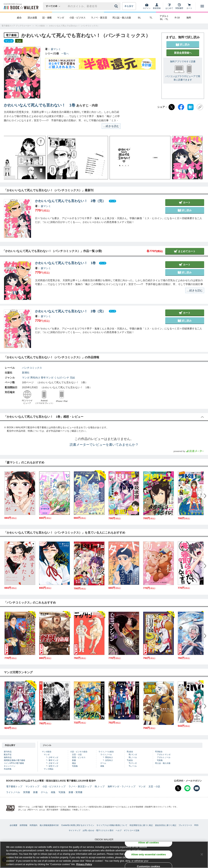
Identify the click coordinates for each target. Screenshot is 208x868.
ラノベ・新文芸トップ (80, 787)
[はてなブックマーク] (190, 107)
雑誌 (74, 763)
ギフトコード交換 (132, 830)
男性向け (35, 378)
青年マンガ (47, 378)
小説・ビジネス (77, 18)
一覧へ (65, 54)
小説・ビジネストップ (54, 787)
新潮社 (26, 373)
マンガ (60, 18)
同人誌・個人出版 (122, 18)
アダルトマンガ (164, 755)
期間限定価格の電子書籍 (14, 760)
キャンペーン (10, 766)
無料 (189, 18)
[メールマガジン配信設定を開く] (197, 788)
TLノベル (133, 766)
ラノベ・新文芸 (99, 18)
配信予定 (8, 755)
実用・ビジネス (79, 757)
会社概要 (13, 825)
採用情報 (23, 825)
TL (151, 18)
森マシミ (56, 49)
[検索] (117, 6)
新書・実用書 (75, 792)
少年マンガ (53, 757)
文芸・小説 (77, 755)
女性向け (109, 760)
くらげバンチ (62, 378)
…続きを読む (111, 126)
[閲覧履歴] (179, 6)
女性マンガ (53, 766)
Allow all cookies (149, 843)
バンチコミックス (32, 368)
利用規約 (34, 825)
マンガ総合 (47, 752)
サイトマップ (75, 830)
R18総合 (159, 752)
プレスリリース (185, 825)
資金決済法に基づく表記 (166, 825)
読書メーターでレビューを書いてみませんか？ (104, 445)
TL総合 (130, 760)
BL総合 (130, 752)
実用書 (27, 792)
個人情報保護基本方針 (49, 825)
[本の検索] (54, 6)
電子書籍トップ (14, 787)
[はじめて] (169, 6)
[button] (11, 158)
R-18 (177, 18)
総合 (19, 18)
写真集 (75, 766)
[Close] (202, 854)
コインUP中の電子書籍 (14, 763)
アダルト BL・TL (164, 18)
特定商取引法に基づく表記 (141, 825)
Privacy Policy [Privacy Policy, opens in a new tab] (84, 864)
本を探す (129, 6)
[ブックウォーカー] (21, 6)
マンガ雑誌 (49, 769)
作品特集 (8, 769)
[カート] (189, 6)
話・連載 (47, 18)
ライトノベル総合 (106, 752)
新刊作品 (8, 752)
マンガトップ (32, 787)
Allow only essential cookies (148, 854)
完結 (72, 378)
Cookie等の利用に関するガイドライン (78, 825)
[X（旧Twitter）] (172, 107)
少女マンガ (53, 763)
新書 (74, 760)
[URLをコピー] (200, 107)
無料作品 (8, 757)
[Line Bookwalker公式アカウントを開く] (187, 788)
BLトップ (100, 787)
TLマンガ (133, 763)
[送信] (117, 6)
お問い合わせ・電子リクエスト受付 (98, 830)
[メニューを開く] (202, 6)
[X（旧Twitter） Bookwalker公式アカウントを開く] (178, 788)
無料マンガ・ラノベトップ (122, 787)
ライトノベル (106, 755)
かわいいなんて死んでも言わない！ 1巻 (40, 105)
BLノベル (133, 757)
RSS (196, 825)
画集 (102, 766)
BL (139, 18)
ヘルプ (119, 830)
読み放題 (32, 18)
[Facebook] (181, 107)
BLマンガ (133, 755)
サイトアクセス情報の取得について (112, 825)
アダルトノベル (164, 757)
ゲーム (103, 763)
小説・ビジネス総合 (79, 752)
